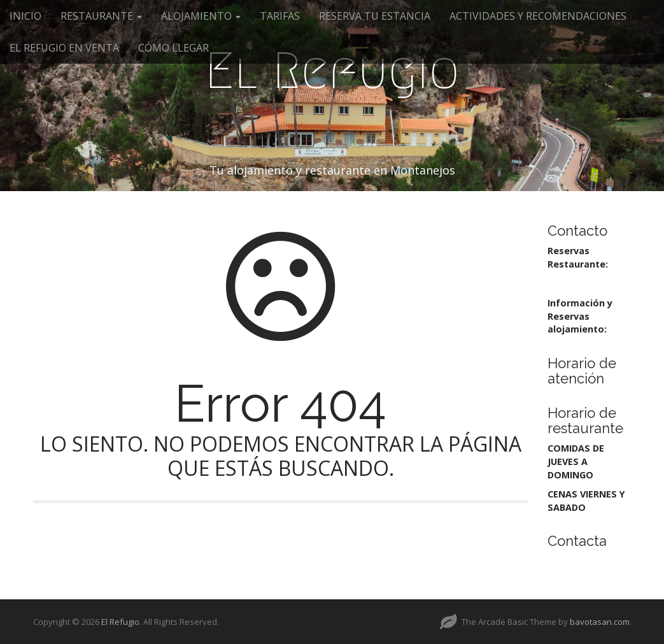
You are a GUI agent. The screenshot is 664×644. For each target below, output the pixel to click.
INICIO (25, 16)
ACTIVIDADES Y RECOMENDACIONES (538, 16)
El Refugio (332, 71)
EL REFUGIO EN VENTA (64, 48)
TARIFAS (280, 16)
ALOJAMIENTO (201, 16)
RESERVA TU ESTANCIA (375, 16)
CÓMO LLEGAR (173, 48)
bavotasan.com (600, 622)
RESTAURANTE (101, 16)
